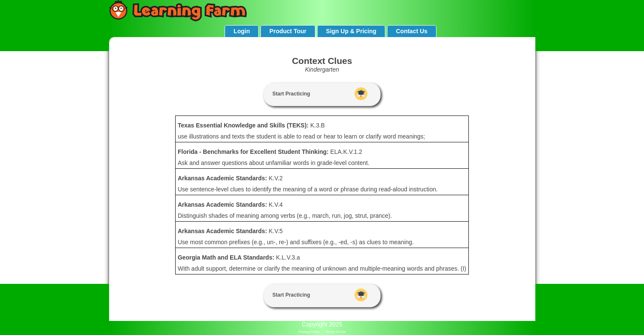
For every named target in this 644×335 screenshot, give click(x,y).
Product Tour (288, 31)
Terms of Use (336, 332)
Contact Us (412, 31)
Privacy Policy (309, 332)
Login (242, 31)
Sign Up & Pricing (351, 31)
